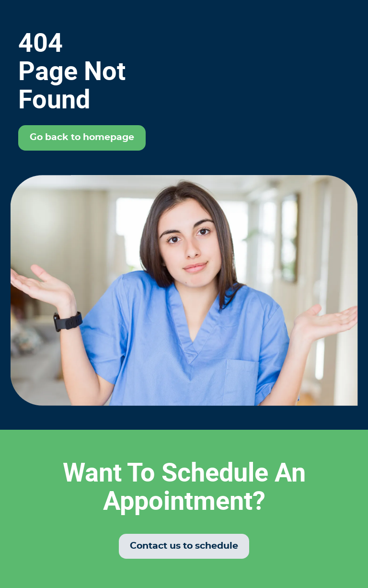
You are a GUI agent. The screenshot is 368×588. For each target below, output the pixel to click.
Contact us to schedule (184, 546)
